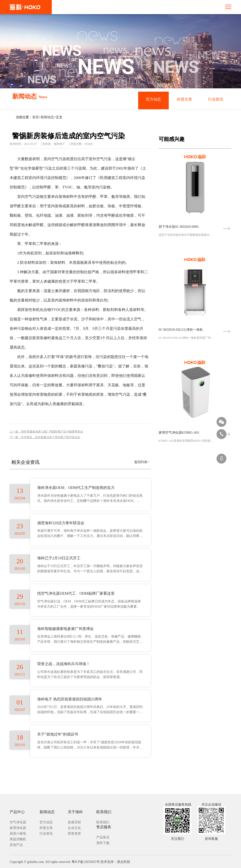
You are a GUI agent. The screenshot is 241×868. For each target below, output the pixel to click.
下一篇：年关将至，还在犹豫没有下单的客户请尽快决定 (45, 437)
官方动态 (153, 100)
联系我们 (103, 858)
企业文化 (74, 863)
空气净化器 (18, 858)
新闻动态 (47, 117)
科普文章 (185, 100)
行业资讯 (216, 100)
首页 (36, 117)
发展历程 (74, 858)
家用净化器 (18, 863)
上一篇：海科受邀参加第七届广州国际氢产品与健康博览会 (46, 432)
